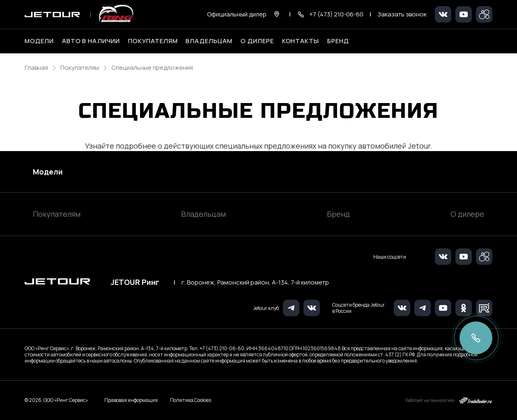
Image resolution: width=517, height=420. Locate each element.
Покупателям (57, 214)
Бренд (338, 214)
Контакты (301, 41)
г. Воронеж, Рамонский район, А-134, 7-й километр (255, 282)
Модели (48, 172)
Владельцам (203, 214)
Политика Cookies (191, 400)
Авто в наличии (91, 41)
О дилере (257, 41)
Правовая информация (131, 400)
